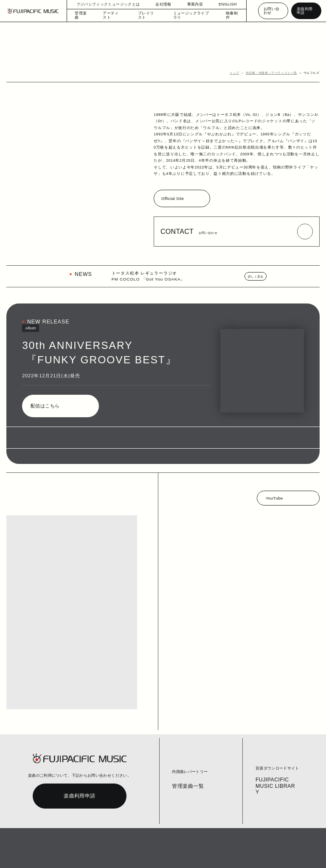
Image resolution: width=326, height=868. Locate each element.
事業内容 (191, 4)
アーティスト (115, 15)
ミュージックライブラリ (189, 15)
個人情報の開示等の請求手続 (168, 855)
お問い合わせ (271, 11)
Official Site (173, 199)
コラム (80, 855)
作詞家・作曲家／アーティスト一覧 (275, 73)
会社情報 (159, 4)
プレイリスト (148, 15)
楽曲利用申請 (305, 11)
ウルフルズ (312, 73)
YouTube (274, 499)
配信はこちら (45, 407)
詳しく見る (256, 277)
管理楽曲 (83, 15)
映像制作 (228, 15)
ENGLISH (224, 4)
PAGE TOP (290, 837)
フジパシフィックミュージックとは (108, 4)
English (200, 855)
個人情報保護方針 (129, 855)
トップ (242, 73)
